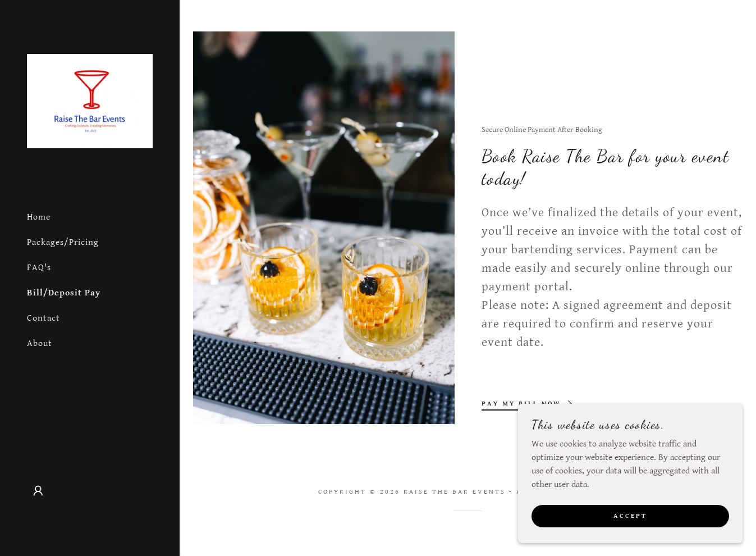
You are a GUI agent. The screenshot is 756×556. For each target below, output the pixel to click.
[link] (90, 101)
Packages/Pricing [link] (63, 242)
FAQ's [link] (39, 268)
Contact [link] (43, 318)
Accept (630, 531)
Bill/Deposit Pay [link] (64, 293)
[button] (38, 491)
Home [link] (39, 217)
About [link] (40, 343)
